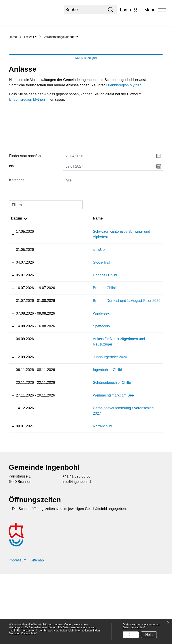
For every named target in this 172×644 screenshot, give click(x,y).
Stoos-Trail (67, 311)
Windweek (67, 372)
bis (11, 214)
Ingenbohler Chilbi (73, 429)
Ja (131, 635)
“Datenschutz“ (29, 633)
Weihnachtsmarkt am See (79, 460)
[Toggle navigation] (154, 10)
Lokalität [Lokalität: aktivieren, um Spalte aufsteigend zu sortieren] (129, 267)
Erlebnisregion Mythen (126, 133)
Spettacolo (67, 385)
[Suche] (84, 10)
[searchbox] (113, 228)
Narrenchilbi (68, 491)
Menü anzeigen (86, 106)
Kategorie (17, 228)
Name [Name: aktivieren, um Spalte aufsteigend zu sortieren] (64, 267)
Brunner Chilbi (70, 336)
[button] (30, 86)
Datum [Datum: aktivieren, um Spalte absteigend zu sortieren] (17, 267)
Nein (149, 635)
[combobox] (113, 228)
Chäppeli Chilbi (71, 323)
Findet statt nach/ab (25, 204)
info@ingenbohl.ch (77, 551)
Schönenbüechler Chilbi (78, 442)
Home (13, 85)
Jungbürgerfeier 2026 (76, 416)
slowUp (64, 298)
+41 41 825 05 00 (76, 546)
